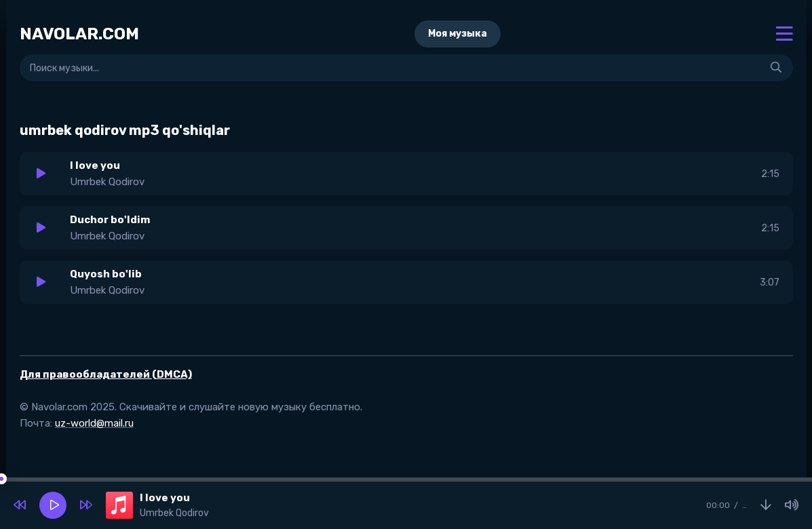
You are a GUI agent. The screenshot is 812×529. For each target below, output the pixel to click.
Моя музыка (458, 34)
